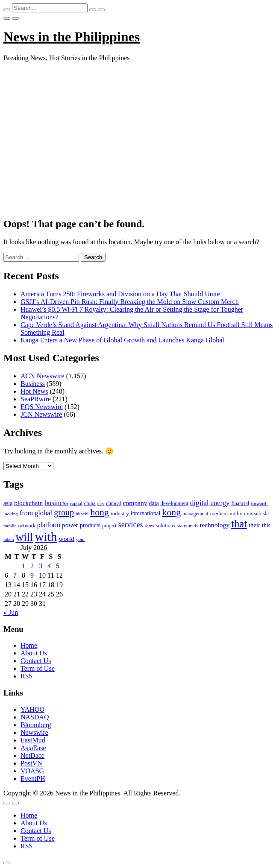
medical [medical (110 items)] (219, 513)
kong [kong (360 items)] (172, 512)
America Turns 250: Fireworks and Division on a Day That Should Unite (120, 294)
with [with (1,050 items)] (46, 537)
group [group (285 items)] (64, 512)
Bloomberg (36, 725)
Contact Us (36, 661)
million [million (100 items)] (237, 514)
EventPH (33, 779)
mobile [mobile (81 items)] (10, 526)
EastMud (33, 740)
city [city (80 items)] (101, 503)
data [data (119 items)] (154, 503)
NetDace (32, 755)
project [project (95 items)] (109, 526)
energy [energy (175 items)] (220, 503)
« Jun (11, 612)
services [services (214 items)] (131, 525)
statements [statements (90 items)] (188, 526)
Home (29, 645)
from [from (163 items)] (26, 513)
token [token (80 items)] (9, 539)
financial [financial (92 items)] (240, 503)
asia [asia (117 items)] (8, 503)
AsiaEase (33, 748)
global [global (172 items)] (43, 513)
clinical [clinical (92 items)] (113, 503)
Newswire (34, 732)
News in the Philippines (72, 37)
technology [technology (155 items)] (215, 525)
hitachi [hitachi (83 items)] (82, 514)
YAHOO (32, 709)
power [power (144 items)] (70, 525)
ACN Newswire (43, 376)
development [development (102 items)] (175, 503)
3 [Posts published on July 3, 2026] (41, 566)
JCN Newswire (41, 414)
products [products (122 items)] (90, 525)
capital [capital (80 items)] (76, 503)
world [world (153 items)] (67, 539)
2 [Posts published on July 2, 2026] (32, 566)
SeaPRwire (36, 399)
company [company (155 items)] (135, 503)
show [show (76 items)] (149, 526)
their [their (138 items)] (254, 525)
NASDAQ (35, 717)
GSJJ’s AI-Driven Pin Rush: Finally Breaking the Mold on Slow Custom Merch (130, 302)
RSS (26, 676)
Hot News (34, 391)
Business (33, 384)
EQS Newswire (42, 407)
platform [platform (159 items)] (49, 525)
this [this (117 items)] (266, 525)
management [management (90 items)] (195, 514)
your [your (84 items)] (81, 539)
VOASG (32, 771)
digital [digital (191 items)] (200, 503)
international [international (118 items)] (146, 513)
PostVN (31, 763)
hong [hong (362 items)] (99, 512)
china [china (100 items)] (90, 503)
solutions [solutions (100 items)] (166, 526)
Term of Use (38, 668)
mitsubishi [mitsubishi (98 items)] (258, 514)
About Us (34, 653)
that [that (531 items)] (239, 524)
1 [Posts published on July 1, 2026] (23, 566)
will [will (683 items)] (24, 537)
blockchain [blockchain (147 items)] (28, 503)
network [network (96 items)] (27, 526)
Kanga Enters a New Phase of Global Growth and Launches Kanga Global (122, 340)
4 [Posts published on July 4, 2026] (49, 566)
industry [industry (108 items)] (120, 513)
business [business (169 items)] (56, 503)
